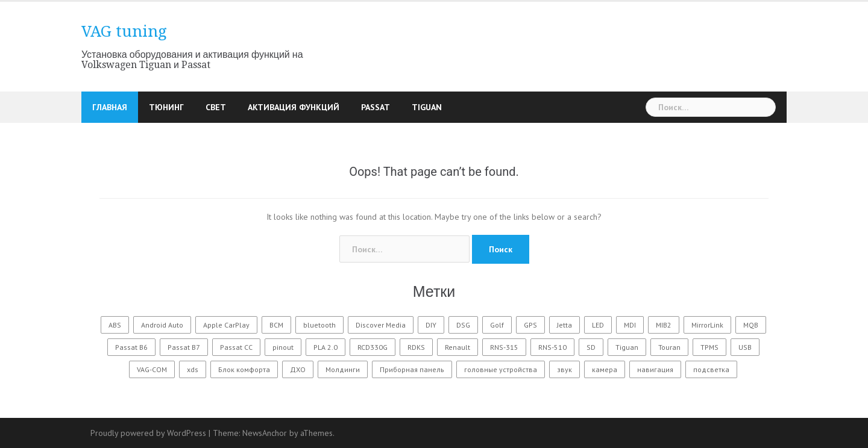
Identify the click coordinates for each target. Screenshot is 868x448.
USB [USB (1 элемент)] (745, 347)
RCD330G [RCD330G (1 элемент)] (373, 347)
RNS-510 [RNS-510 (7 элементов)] (552, 347)
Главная (110, 107)
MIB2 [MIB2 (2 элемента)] (664, 325)
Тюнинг (166, 107)
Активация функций (294, 107)
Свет (216, 107)
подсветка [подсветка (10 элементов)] (711, 369)
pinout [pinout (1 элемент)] (283, 347)
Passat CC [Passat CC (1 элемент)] (236, 347)
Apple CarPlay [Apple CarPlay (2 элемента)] (226, 325)
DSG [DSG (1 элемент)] (463, 325)
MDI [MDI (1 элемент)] (630, 325)
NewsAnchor (265, 433)
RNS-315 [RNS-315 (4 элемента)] (504, 347)
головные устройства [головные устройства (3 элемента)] (501, 369)
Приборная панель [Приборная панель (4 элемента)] (412, 369)
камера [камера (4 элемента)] (605, 369)
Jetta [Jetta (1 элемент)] (565, 325)
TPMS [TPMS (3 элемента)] (709, 347)
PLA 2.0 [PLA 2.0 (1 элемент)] (325, 347)
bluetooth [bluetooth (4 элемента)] (319, 325)
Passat (376, 107)
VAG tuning (124, 31)
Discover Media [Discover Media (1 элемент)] (381, 325)
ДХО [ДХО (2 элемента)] (298, 369)
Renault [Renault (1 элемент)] (458, 347)
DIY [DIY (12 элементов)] (431, 325)
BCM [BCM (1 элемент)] (276, 325)
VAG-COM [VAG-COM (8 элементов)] (152, 369)
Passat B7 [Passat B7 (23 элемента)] (184, 347)
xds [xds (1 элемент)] (193, 369)
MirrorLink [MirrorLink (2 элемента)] (707, 325)
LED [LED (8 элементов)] (598, 325)
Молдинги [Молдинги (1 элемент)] (343, 369)
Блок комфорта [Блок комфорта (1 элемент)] (244, 369)
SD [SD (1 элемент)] (591, 347)
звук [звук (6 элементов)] (565, 369)
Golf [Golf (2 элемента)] (497, 325)
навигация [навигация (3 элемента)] (655, 369)
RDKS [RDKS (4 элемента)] (416, 347)
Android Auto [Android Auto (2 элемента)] (162, 325)
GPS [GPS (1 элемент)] (530, 325)
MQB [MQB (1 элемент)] (751, 325)
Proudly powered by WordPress (148, 433)
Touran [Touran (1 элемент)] (669, 347)
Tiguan (427, 107)
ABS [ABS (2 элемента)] (115, 325)
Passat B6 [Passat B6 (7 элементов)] (131, 347)
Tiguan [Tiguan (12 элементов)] (627, 347)
